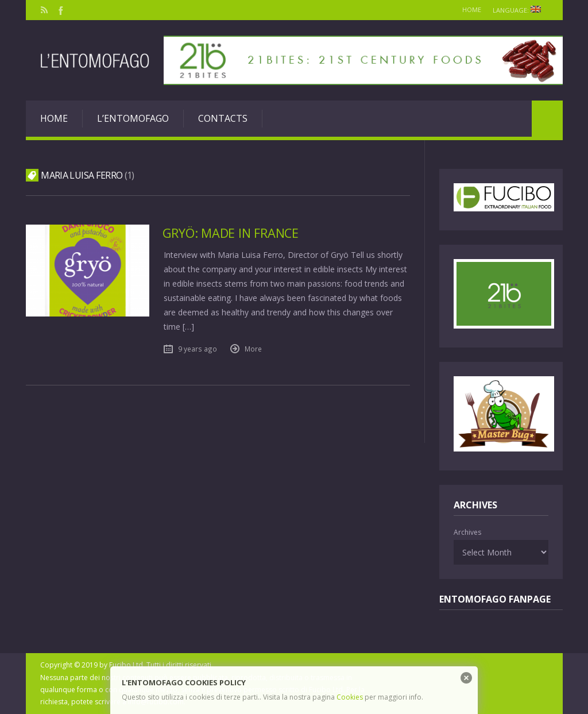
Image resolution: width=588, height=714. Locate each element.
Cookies (350, 697)
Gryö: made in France (233, 233)
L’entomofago (133, 118)
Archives (467, 532)
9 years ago (198, 348)
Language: (518, 10)
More (253, 348)
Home (463, 9)
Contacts (223, 118)
